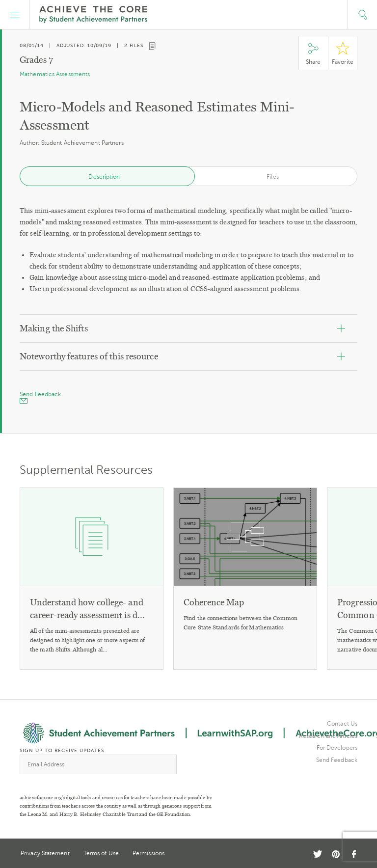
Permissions (148, 853)
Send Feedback (337, 760)
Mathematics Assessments (55, 74)
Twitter (318, 854)
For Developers (337, 748)
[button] (15, 15)
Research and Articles (328, 736)
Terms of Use (101, 853)
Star (343, 53)
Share (313, 53)
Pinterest (336, 854)
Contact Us (342, 724)
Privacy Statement (45, 853)
